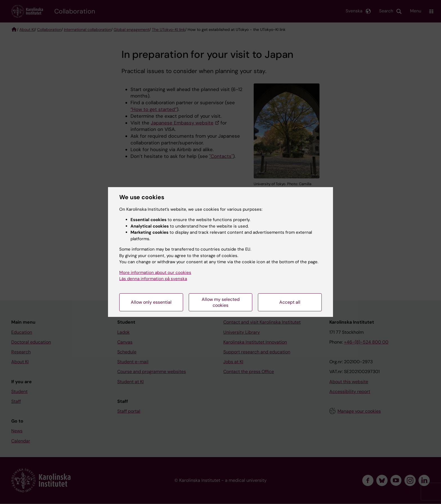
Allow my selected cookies (221, 302)
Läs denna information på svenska (153, 279)
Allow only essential (151, 302)
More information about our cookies (155, 273)
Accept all (290, 302)
